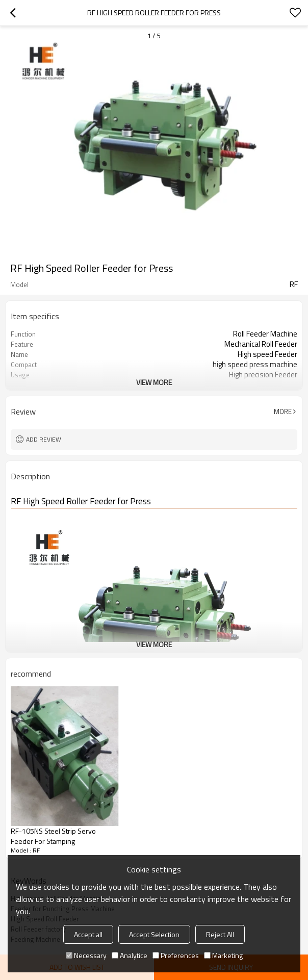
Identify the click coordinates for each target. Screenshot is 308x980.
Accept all (88, 934)
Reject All (220, 934)
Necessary (86, 955)
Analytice (130, 955)
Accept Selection (154, 934)
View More (154, 382)
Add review (44, 439)
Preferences (176, 955)
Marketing (223, 955)
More (283, 411)
